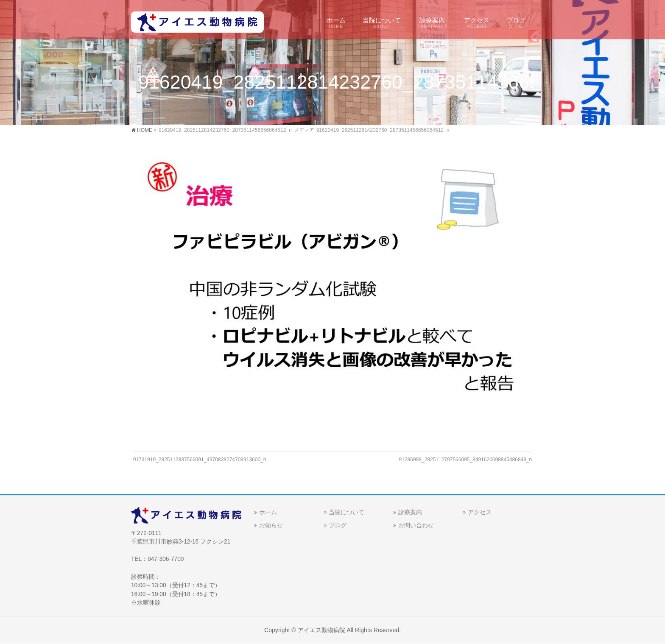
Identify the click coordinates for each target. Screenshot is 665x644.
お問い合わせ (416, 525)
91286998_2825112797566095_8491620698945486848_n (466, 460)
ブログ (338, 525)
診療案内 (410, 512)
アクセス (480, 512)
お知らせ (271, 525)
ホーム (268, 512)
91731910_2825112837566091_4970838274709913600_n (200, 460)
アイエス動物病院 (321, 630)
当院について (346, 512)
